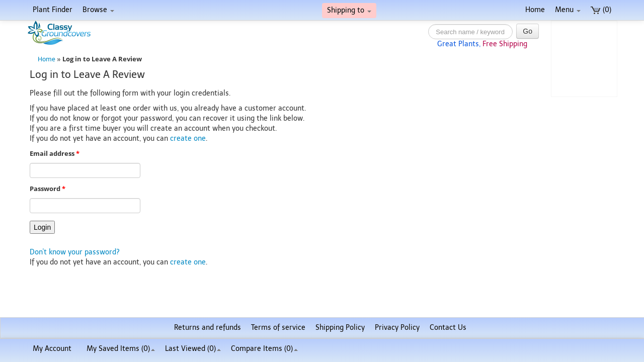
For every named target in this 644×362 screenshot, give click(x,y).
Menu (568, 10)
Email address (55, 154)
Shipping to (349, 10)
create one (188, 139)
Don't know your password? (75, 252)
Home (535, 10)
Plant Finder (53, 10)
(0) (601, 10)
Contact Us (448, 328)
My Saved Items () (121, 349)
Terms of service (278, 328)
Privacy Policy (397, 328)
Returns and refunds (208, 328)
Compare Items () (264, 349)
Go (528, 31)
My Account (52, 349)
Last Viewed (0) (193, 349)
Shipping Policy (340, 328)
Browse (98, 10)
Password (48, 189)
